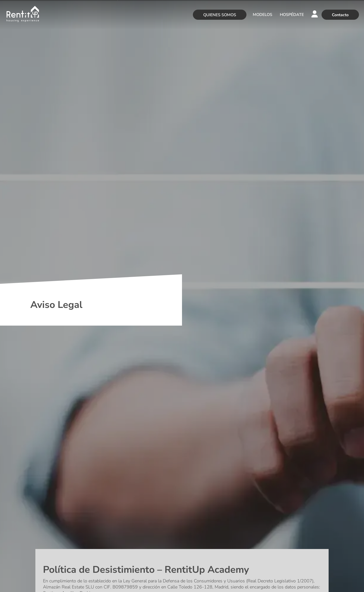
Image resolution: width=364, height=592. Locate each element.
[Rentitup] (23, 15)
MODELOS (263, 15)
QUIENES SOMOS (220, 15)
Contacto (340, 15)
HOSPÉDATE (292, 15)
